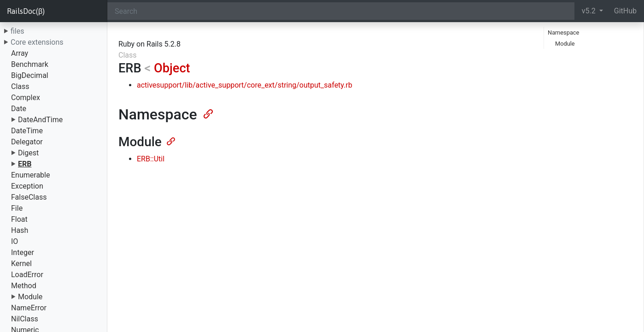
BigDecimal (30, 75)
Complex (26, 98)
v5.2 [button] (590, 11)
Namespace (563, 33)
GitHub (625, 11)
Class (20, 86)
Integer (23, 252)
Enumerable (30, 175)
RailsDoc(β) (26, 11)
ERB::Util (151, 159)
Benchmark (30, 64)
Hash (20, 230)
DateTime (27, 131)
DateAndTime (40, 120)
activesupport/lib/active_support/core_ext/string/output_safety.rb (245, 85)
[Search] (341, 11)
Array (20, 53)
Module (30, 297)
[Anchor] (207, 113)
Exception (27, 186)
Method (24, 286)
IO (15, 241)
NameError (29, 308)
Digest (28, 153)
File (17, 208)
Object (172, 68)
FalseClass (29, 197)
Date (19, 109)
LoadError (27, 275)
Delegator (27, 142)
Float (19, 219)
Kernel (21, 264)
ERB (25, 164)
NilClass (25, 319)
